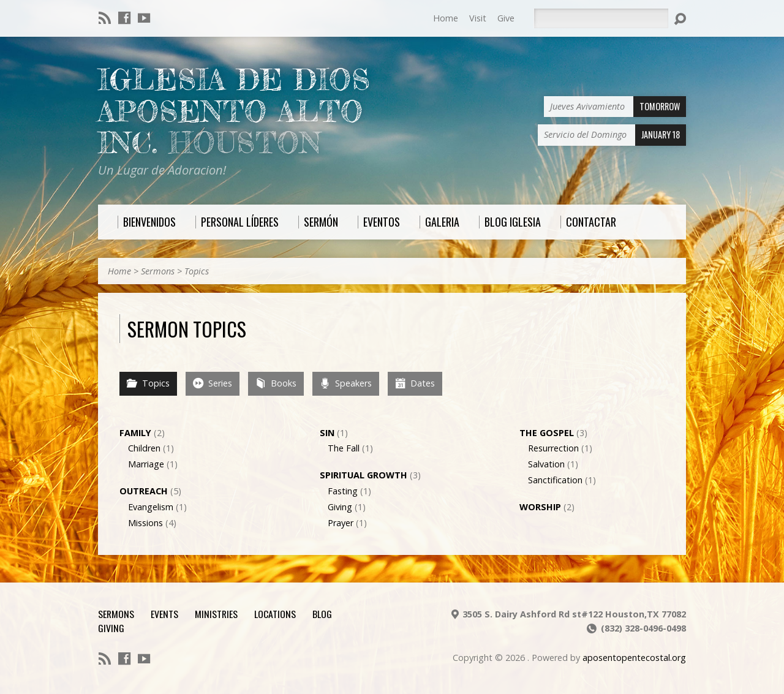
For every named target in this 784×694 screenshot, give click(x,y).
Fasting (343, 491)
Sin (327, 433)
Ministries (216, 614)
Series (213, 383)
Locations (275, 614)
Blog (322, 614)
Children (144, 448)
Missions (145, 523)
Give (506, 18)
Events (164, 614)
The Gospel (547, 433)
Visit (478, 18)
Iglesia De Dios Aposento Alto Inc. (234, 111)
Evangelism (151, 507)
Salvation (546, 464)
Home (446, 18)
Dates (415, 383)
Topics (197, 271)
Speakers (346, 383)
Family (135, 433)
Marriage (146, 464)
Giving (340, 507)
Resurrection (553, 448)
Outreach (144, 491)
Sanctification (555, 480)
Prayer (341, 523)
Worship (540, 507)
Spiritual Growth (364, 475)
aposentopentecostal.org (634, 658)
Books (276, 383)
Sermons (158, 271)
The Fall (344, 448)
